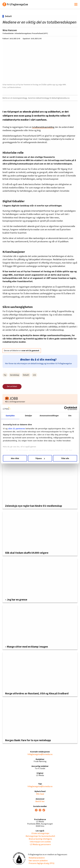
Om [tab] (70, 416)
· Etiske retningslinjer (40, 833)
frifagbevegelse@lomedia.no (40, 754)
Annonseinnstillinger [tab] (49, 416)
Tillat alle (65, 458)
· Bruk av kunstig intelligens (40, 839)
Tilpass (40, 458)
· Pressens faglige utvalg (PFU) (41, 863)
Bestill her (40, 801)
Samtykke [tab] (10, 416)
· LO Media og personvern (40, 844)
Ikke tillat (15, 458)
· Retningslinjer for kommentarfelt (40, 836)
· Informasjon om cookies (40, 842)
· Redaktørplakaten (36, 858)
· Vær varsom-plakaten (38, 861)
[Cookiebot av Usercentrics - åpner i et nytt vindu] (66, 408)
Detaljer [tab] (28, 416)
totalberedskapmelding (43, 127)
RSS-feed (40, 794)
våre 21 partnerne (17, 428)
